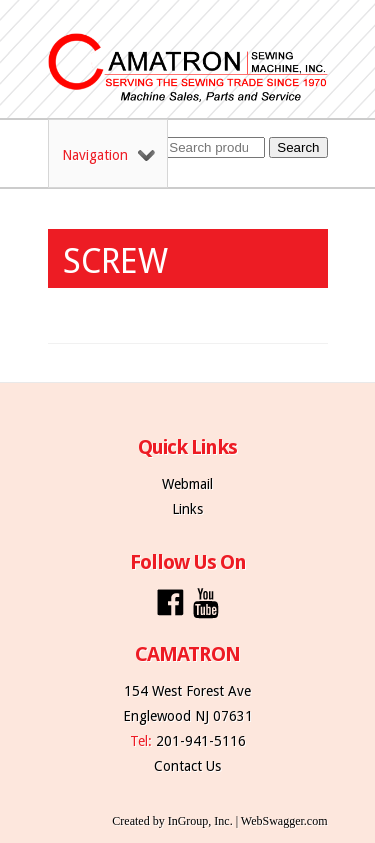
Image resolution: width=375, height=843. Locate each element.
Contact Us (187, 766)
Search (298, 147)
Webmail (187, 484)
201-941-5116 (201, 741)
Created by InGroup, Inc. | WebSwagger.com (219, 821)
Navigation (108, 155)
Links (187, 509)
